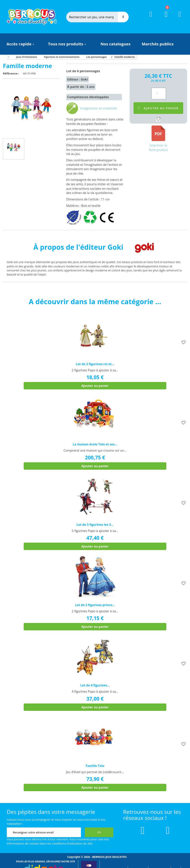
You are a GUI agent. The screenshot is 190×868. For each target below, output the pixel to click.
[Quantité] (159, 94)
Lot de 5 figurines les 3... (95, 525)
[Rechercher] (96, 17)
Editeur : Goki (77, 79)
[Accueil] (8, 57)
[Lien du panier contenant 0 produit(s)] (164, 18)
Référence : (12, 73)
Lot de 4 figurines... (95, 685)
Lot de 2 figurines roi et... (95, 364)
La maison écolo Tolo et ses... (95, 444)
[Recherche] (123, 17)
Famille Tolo (95, 766)
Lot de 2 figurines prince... (95, 605)
